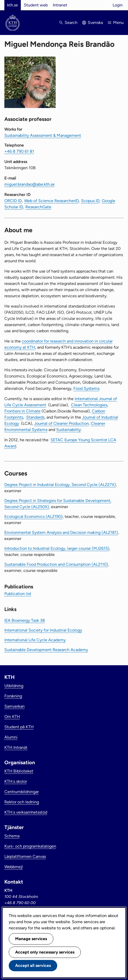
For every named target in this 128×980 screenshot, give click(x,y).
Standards (35, 417)
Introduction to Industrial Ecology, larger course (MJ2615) (57, 548)
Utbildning (14, 686)
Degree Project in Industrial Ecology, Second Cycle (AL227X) (60, 485)
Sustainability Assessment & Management (43, 135)
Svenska (95, 23)
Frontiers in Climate (22, 411)
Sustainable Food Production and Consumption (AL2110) (56, 564)
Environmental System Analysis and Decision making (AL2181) (61, 532)
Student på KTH (19, 727)
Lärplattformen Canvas (25, 856)
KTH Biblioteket (19, 771)
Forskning (13, 696)
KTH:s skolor (16, 781)
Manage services (31, 939)
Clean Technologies (89, 405)
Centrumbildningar (22, 792)
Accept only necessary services (45, 952)
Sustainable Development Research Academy (46, 650)
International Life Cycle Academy (35, 640)
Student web (36, 5)
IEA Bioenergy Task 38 (25, 620)
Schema (12, 836)
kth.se (13, 5)
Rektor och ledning (22, 802)
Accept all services (33, 965)
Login (118, 5)
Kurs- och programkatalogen (30, 846)
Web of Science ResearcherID (51, 201)
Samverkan (14, 706)
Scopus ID (90, 201)
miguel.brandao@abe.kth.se (29, 184)
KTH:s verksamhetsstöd (26, 812)
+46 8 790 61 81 (19, 151)
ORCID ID (13, 201)
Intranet (60, 5)
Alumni (11, 737)
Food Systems (86, 388)
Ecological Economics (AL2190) (33, 516)
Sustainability (68, 430)
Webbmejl (14, 867)
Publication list (18, 594)
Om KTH (12, 717)
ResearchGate (38, 207)
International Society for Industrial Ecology (43, 630)
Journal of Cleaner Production (61, 423)
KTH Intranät (16, 747)
